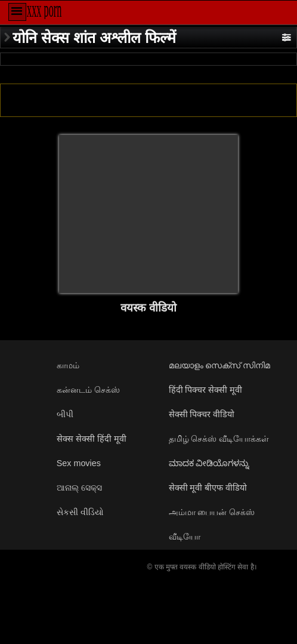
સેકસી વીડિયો (80, 512)
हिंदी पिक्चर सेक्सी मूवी (206, 390)
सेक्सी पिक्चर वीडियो (202, 414)
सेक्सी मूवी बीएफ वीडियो (208, 488)
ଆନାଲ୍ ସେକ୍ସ (79, 488)
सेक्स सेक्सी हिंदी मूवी (92, 439)
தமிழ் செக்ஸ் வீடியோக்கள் (219, 439)
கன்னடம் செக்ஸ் (88, 390)
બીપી (65, 414)
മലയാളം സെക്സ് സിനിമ (220, 365)
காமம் (68, 365)
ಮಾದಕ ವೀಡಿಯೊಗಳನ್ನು (209, 463)
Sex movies (79, 463)
